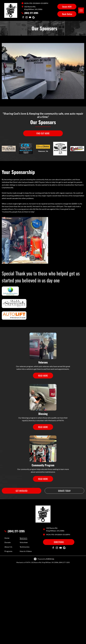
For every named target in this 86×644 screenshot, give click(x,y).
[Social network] (33, 18)
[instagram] (27, 18)
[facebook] (23, 18)
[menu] (81, 10)
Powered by (42, 559)
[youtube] (30, 18)
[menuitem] (13, 538)
